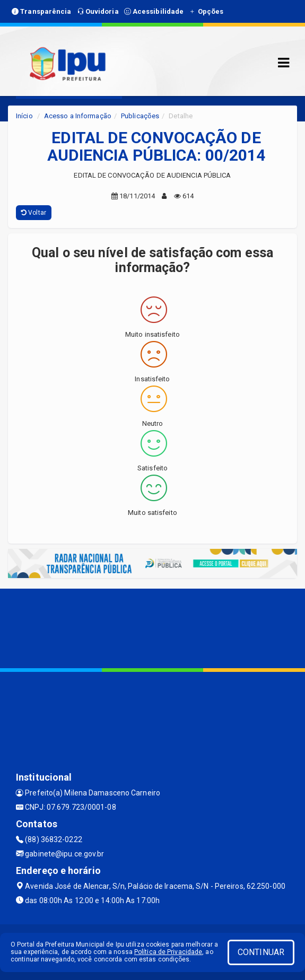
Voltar (34, 213)
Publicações (140, 116)
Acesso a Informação (78, 116)
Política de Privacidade (168, 952)
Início (24, 116)
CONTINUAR (261, 952)
